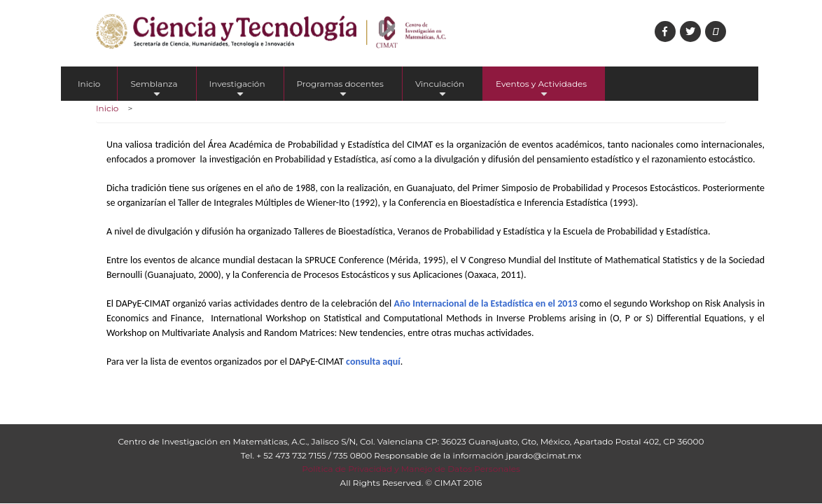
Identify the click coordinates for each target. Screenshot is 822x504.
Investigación (237, 90)
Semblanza (154, 90)
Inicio (89, 84)
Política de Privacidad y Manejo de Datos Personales (411, 469)
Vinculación (440, 90)
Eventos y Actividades (541, 90)
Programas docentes (340, 90)
